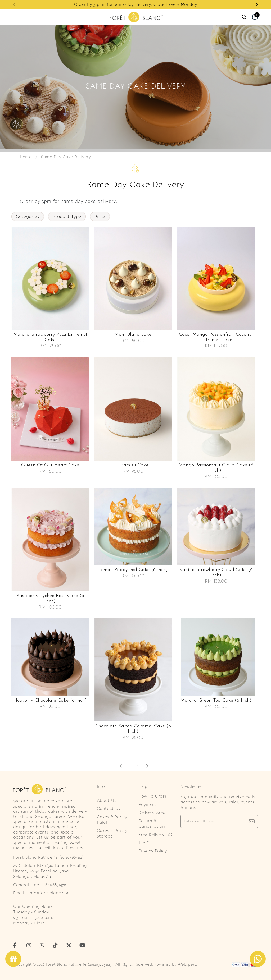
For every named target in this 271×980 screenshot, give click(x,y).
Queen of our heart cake (50, 465)
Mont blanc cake (133, 335)
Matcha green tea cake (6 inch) (216, 700)
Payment (148, 804)
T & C (144, 843)
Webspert (187, 965)
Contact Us (109, 809)
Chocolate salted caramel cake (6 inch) (133, 729)
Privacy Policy (153, 851)
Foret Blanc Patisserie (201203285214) (79, 965)
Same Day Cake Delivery (66, 157)
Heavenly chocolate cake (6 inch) (50, 700)
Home (26, 157)
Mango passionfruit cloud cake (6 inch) (216, 468)
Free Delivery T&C (156, 835)
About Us (106, 800)
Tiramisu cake (133, 465)
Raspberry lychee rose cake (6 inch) (50, 598)
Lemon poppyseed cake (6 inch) (133, 570)
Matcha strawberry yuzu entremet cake (50, 337)
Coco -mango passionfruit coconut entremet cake (216, 337)
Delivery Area (152, 813)
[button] (257, 5)
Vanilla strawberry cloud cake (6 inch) (216, 572)
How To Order (153, 796)
